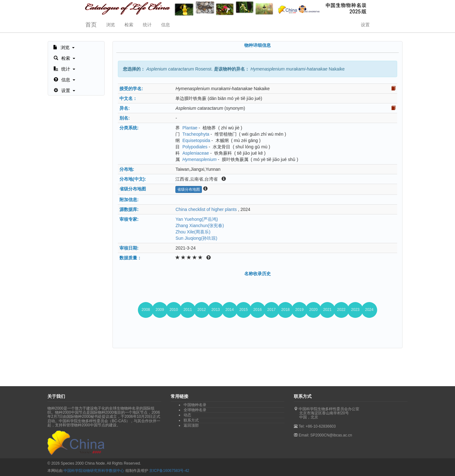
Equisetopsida (196, 140)
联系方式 (191, 420)
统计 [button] (147, 25)
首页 (91, 25)
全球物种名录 (195, 410)
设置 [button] (365, 25)
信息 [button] (166, 25)
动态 (187, 415)
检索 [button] (129, 25)
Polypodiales (195, 147)
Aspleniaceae (196, 153)
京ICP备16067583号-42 (169, 471)
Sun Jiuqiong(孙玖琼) (196, 238)
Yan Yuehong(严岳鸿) (197, 219)
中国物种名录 (195, 405)
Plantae (190, 128)
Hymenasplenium (199, 159)
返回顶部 (191, 425)
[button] (64, 47)
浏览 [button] (111, 25)
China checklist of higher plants (206, 209)
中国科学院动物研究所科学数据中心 (94, 471)
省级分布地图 (189, 189)
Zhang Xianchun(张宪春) (200, 226)
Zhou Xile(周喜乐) (193, 232)
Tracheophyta (196, 134)
